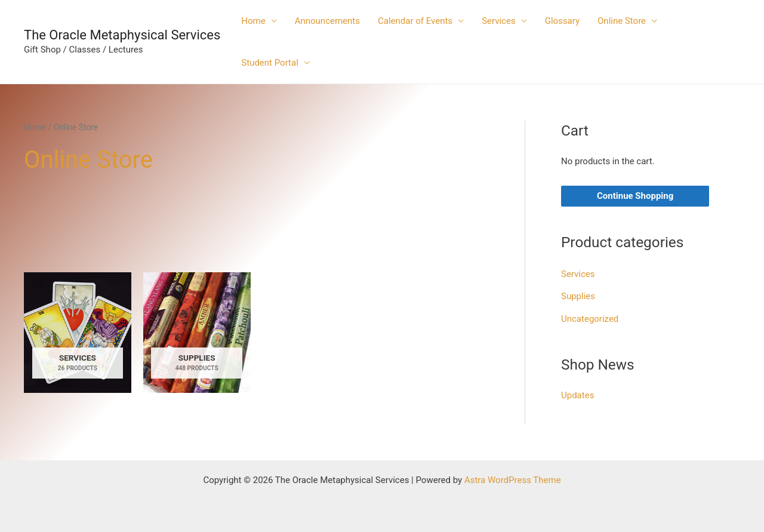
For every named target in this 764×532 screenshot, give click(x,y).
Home (253, 21)
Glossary (562, 21)
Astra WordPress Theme (513, 480)
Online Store (622, 21)
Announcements (327, 21)
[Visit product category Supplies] (197, 333)
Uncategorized (590, 319)
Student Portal (270, 63)
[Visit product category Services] (78, 333)
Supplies (578, 296)
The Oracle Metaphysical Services (122, 35)
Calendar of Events (415, 21)
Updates (577, 395)
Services (499, 21)
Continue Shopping (635, 196)
